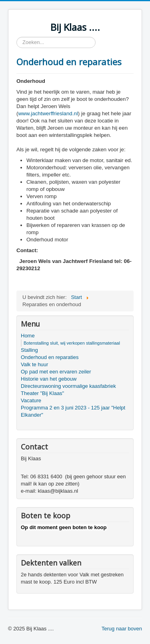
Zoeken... (17, 37)
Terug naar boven (122, 629)
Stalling (29, 350)
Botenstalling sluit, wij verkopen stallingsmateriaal (72, 343)
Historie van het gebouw (49, 379)
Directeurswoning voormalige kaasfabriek (68, 386)
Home (28, 336)
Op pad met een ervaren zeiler (56, 372)
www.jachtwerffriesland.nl (48, 113)
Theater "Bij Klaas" (42, 393)
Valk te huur (34, 364)
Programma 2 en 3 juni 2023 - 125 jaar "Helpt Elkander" (73, 411)
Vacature (31, 400)
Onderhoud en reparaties (69, 62)
